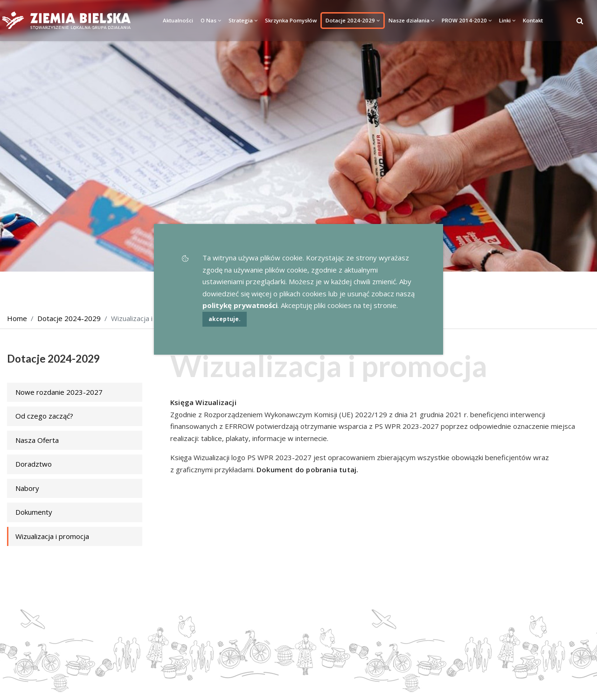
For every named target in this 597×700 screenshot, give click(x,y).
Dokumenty (34, 512)
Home (17, 318)
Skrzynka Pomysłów (291, 20)
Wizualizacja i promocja (52, 536)
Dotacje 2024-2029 (353, 20)
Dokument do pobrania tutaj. (307, 469)
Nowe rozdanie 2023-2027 (59, 392)
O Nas (211, 20)
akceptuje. (225, 319)
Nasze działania (411, 20)
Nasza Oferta (37, 440)
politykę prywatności (240, 305)
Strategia (243, 20)
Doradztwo (34, 464)
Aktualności (178, 20)
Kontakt (533, 20)
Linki (507, 20)
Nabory (27, 488)
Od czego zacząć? (44, 416)
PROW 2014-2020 (467, 20)
